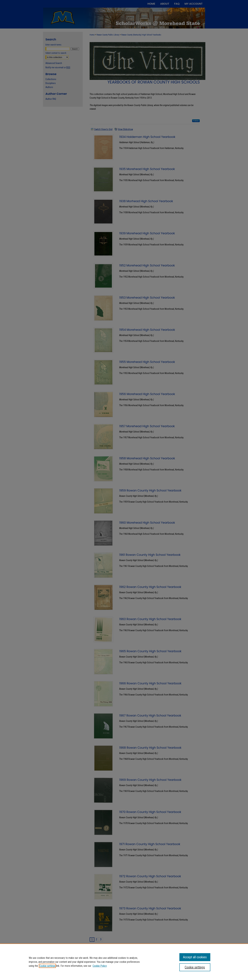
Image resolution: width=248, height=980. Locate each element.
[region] (124, 962)
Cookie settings (47, 966)
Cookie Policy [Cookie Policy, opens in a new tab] (100, 966)
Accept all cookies (195, 957)
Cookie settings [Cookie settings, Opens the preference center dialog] (195, 967)
